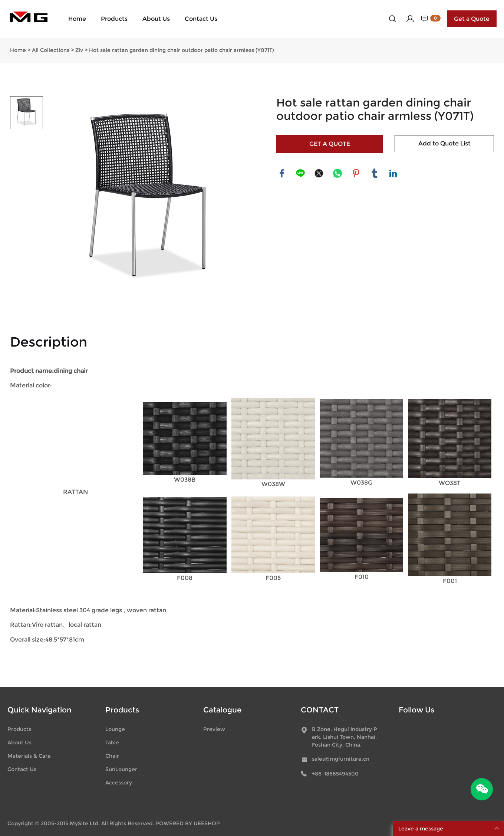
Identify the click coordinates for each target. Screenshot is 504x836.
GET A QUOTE (330, 144)
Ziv (79, 50)
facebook (282, 173)
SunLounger (121, 769)
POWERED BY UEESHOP (188, 823)
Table (112, 742)
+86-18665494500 (335, 774)
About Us (156, 19)
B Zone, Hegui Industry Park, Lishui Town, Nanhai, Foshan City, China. (345, 737)
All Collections (51, 50)
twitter (319, 173)
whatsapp (337, 173)
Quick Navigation (39, 710)
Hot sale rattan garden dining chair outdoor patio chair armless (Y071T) (182, 50)
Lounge (115, 729)
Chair (112, 756)
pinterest (356, 173)
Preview (214, 729)
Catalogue (222, 710)
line (300, 173)
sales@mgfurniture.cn (341, 759)
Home (77, 19)
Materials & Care (29, 756)
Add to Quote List (444, 143)
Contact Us (201, 19)
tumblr (375, 173)
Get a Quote (472, 19)
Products (114, 19)
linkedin (393, 173)
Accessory (119, 783)
